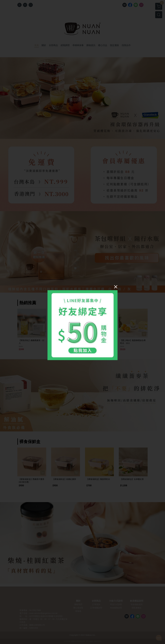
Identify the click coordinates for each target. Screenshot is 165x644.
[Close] (116, 287)
